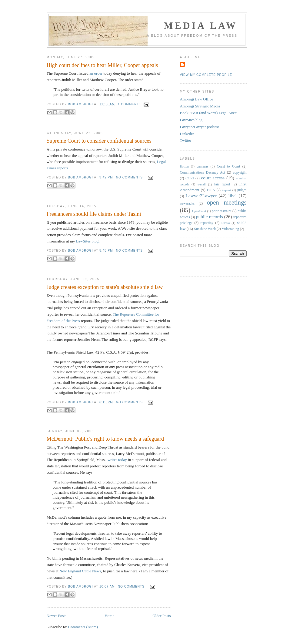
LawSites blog (87, 241)
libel (233, 196)
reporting (207, 223)
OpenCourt (199, 211)
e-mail (202, 184)
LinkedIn (187, 134)
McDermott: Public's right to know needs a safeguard (105, 439)
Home (109, 616)
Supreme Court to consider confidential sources (99, 141)
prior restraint (222, 211)
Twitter (186, 140)
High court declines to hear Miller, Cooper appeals (102, 65)
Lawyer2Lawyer (201, 196)
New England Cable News (80, 571)
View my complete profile (206, 75)
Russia (226, 223)
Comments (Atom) (83, 627)
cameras (202, 166)
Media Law (201, 26)
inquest (227, 190)
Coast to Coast (229, 166)
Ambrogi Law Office (197, 99)
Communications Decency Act (203, 173)
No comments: (131, 177)
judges (242, 190)
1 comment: (129, 104)
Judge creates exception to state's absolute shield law (105, 287)
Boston (184, 166)
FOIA (211, 190)
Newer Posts (57, 616)
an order (96, 73)
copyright (240, 173)
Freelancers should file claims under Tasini (94, 214)
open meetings (226, 202)
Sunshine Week (205, 229)
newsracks (187, 203)
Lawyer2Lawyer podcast (200, 127)
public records (210, 217)
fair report (222, 184)
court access (213, 178)
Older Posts (161, 616)
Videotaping (230, 229)
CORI (190, 178)
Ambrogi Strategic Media (200, 106)
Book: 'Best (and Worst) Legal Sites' (209, 113)
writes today (117, 460)
